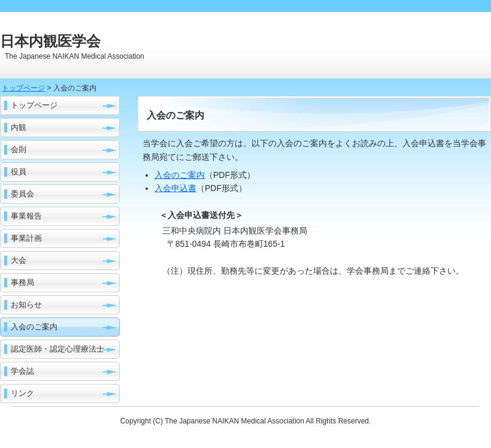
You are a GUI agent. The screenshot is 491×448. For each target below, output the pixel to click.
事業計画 (26, 238)
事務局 (22, 282)
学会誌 (22, 371)
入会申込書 (175, 188)
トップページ (23, 88)
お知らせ (26, 305)
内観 (19, 127)
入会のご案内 (34, 327)
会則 (19, 149)
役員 (19, 172)
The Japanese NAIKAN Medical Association (235, 421)
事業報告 (26, 216)
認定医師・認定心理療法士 (57, 349)
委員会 (22, 194)
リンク (22, 393)
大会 (19, 260)
